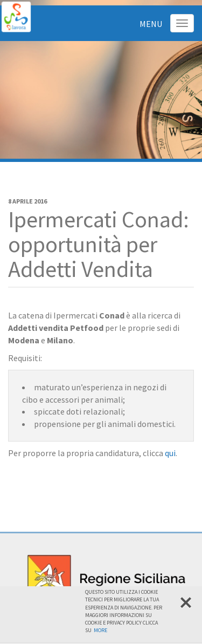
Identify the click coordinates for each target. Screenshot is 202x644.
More (100, 630)
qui (170, 453)
